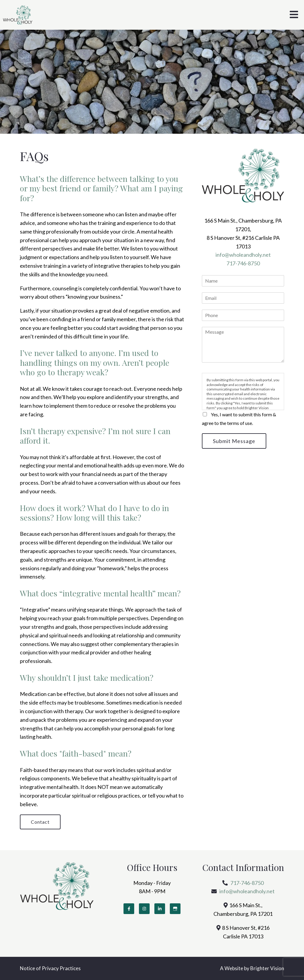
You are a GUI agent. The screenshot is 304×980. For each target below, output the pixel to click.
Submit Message (234, 441)
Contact (40, 822)
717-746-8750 (243, 263)
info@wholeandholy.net (243, 255)
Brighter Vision (267, 968)
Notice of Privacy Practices (50, 968)
